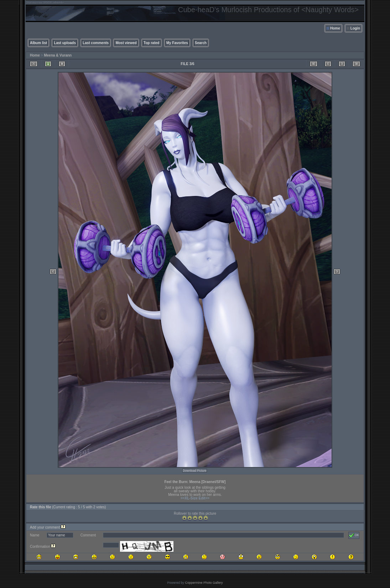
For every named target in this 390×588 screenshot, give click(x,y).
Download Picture (195, 471)
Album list (38, 43)
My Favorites (177, 43)
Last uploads (65, 43)
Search (201, 43)
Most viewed (126, 43)
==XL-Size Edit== (195, 498)
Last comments (96, 43)
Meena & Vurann (58, 55)
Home (335, 28)
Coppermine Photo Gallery (204, 583)
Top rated (152, 43)
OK (354, 535)
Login (355, 28)
